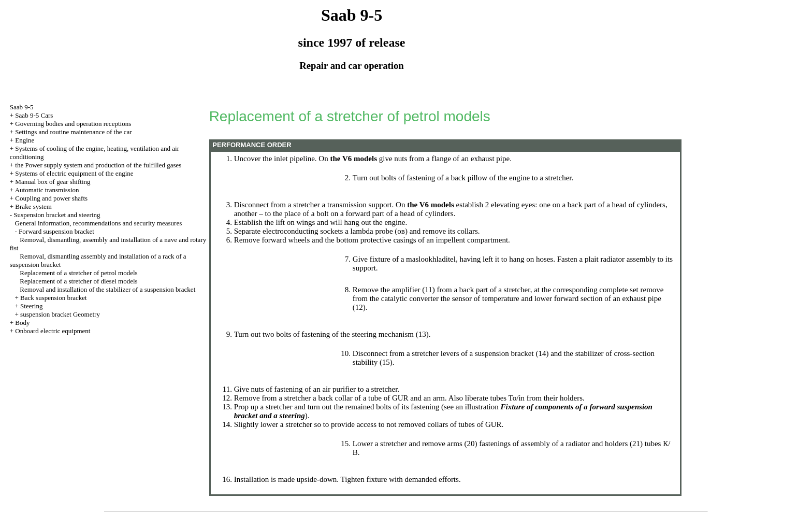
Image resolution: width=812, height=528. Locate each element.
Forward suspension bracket (56, 231)
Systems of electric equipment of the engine (74, 173)
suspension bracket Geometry (60, 314)
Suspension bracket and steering (57, 215)
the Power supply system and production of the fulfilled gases (98, 165)
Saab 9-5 (22, 107)
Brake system (33, 206)
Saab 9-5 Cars (34, 115)
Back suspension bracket (54, 298)
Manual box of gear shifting (53, 182)
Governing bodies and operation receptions (73, 124)
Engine (25, 140)
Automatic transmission (47, 190)
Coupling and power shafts (51, 198)
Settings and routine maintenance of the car (73, 132)
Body (22, 323)
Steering (31, 306)
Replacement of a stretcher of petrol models (78, 273)
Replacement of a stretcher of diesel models (78, 281)
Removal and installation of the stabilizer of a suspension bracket (107, 289)
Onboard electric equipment (53, 331)
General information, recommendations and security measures (99, 223)
